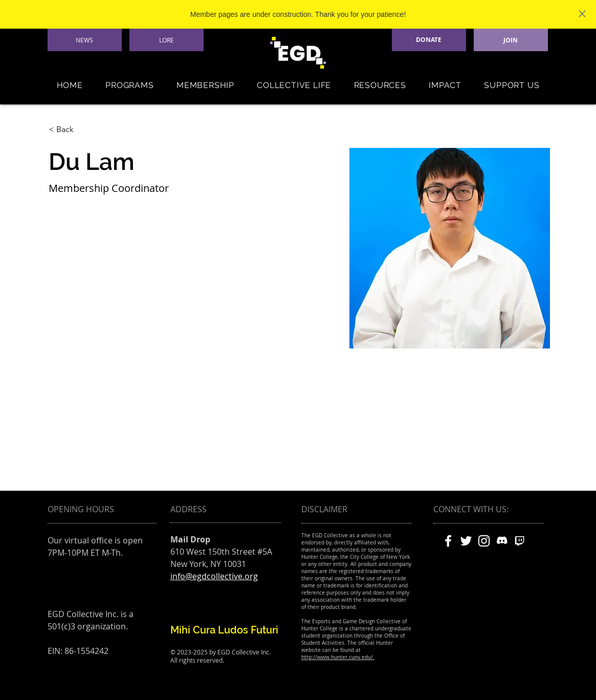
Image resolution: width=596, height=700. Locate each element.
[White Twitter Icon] (466, 541)
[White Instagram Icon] (484, 541)
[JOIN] (511, 40)
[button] (130, 85)
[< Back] (69, 130)
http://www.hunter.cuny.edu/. (338, 657)
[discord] (502, 541)
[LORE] (167, 40)
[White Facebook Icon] (448, 541)
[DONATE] (429, 40)
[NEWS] (85, 40)
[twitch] (520, 541)
